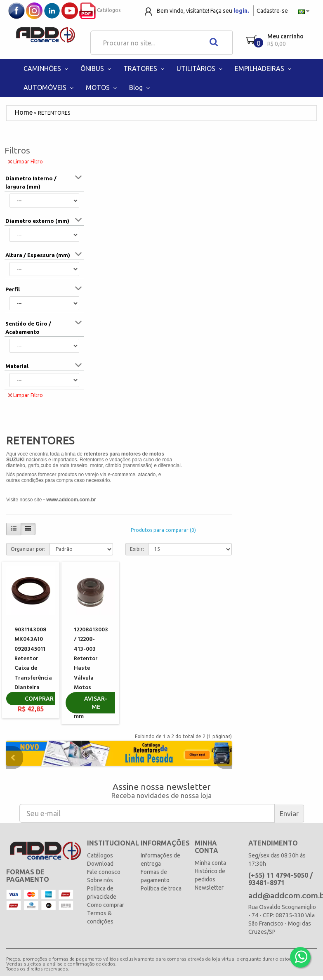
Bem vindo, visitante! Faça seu (203, 11)
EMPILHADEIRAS (264, 68)
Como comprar (106, 905)
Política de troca (161, 888)
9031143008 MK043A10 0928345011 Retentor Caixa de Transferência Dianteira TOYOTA (33, 664)
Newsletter (209, 888)
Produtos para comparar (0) (163, 530)
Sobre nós (100, 880)
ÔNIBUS (97, 68)
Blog (140, 87)
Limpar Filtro (25, 161)
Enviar (289, 814)
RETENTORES (54, 113)
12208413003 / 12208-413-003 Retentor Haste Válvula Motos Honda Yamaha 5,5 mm (91, 673)
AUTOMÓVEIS (50, 87)
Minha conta (210, 863)
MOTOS (102, 87)
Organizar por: (28, 549)
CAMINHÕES (47, 68)
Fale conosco (104, 872)
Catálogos (100, 10)
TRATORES (145, 68)
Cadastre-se (272, 11)
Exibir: (137, 549)
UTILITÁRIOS (200, 68)
